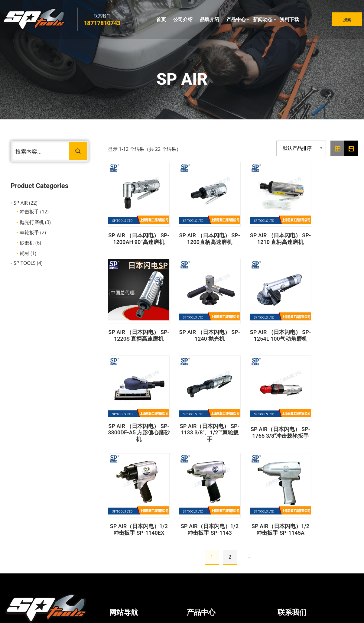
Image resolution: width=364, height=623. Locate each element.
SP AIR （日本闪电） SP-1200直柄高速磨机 (200, 236)
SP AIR (21, 203)
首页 (161, 21)
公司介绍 (183, 21)
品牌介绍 (210, 21)
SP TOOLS (25, 263)
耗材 (24, 253)
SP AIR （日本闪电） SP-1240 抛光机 (136, 332)
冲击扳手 (29, 212)
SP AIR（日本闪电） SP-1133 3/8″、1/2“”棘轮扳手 (330, 333)
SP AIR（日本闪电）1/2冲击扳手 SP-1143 (265, 429)
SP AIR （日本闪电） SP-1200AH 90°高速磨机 (136, 236)
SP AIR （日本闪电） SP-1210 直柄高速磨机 (265, 236)
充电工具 (203, 556)
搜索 (345, 21)
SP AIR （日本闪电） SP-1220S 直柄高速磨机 (330, 236)
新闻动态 (263, 21)
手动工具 (203, 567)
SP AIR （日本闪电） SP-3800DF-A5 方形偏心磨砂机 (265, 333)
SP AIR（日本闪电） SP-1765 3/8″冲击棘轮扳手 (136, 429)
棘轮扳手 (29, 232)
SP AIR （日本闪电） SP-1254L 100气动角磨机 (201, 333)
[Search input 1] (41, 151)
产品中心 (236, 21)
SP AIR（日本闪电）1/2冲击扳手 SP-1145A (330, 429)
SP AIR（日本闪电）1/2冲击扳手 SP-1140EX (201, 429)
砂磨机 (27, 243)
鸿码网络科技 (207, 612)
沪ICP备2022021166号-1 (248, 612)
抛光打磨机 (32, 222)
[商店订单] (301, 148)
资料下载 (289, 21)
